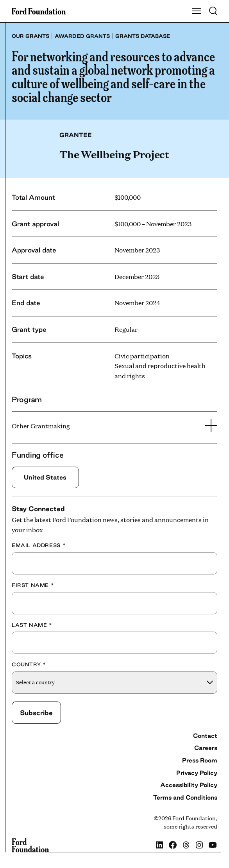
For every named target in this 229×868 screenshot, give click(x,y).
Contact (205, 736)
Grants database (143, 36)
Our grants (30, 36)
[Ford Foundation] (30, 845)
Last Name (32, 625)
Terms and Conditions (185, 797)
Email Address (39, 545)
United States (45, 477)
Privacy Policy (197, 773)
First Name (33, 585)
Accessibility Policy (189, 785)
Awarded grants (82, 36)
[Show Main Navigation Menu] (197, 11)
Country (29, 664)
